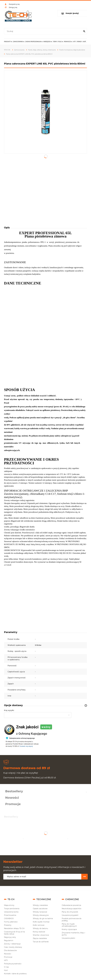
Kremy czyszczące (69, 929)
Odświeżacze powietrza (71, 905)
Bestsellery (14, 791)
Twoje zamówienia (12, 909)
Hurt (6, 970)
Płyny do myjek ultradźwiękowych (69, 925)
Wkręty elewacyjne (41, 915)
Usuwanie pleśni (68, 938)
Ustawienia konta (11, 912)
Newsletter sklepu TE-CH (14, 928)
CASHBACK (9, 918)
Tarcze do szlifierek (41, 942)
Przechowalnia (10, 915)
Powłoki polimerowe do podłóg (72, 920)
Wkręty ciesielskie (40, 905)
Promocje (13, 804)
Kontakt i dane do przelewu (15, 974)
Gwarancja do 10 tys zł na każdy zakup (14, 933)
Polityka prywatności (13, 964)
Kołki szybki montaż (41, 922)
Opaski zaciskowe (40, 909)
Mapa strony (9, 905)
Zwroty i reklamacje (12, 944)
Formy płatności (11, 922)
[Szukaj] (84, 31)
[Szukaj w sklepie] (43, 31)
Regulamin (9, 940)
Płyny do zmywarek (70, 912)
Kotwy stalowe (39, 932)
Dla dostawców (10, 950)
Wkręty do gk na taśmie (43, 918)
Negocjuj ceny (10, 937)
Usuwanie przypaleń (70, 915)
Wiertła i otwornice (41, 935)
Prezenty (8, 925)
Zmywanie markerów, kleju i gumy (73, 934)
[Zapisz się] (84, 877)
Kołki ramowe (39, 925)
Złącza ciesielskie (40, 938)
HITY (6, 960)
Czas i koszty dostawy (13, 947)
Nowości (12, 798)
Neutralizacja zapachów (72, 909)
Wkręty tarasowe (40, 912)
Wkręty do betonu (40, 928)
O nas (6, 967)
